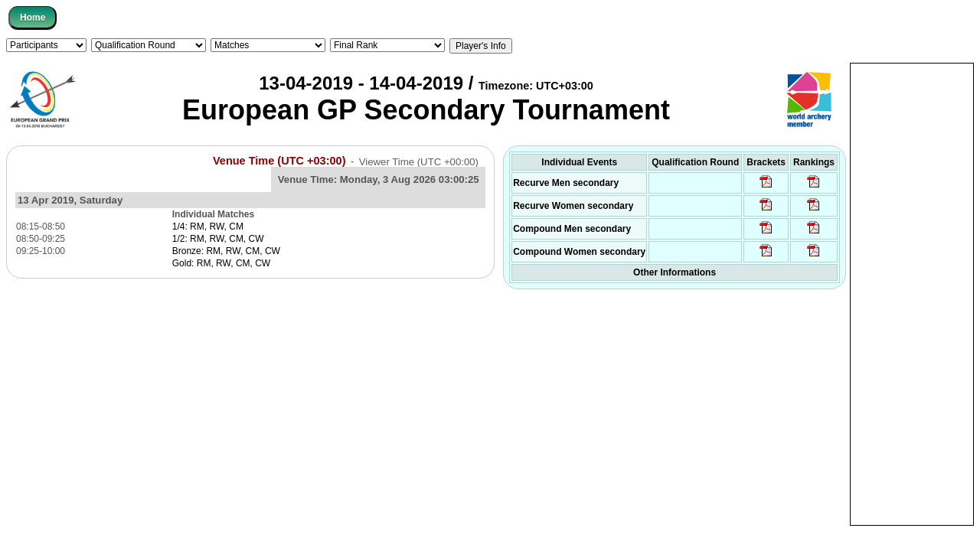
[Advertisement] (912, 293)
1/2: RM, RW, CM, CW (218, 239)
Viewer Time (419, 161)
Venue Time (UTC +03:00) (279, 161)
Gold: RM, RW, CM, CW (221, 263)
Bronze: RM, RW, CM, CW (226, 251)
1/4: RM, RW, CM (208, 227)
